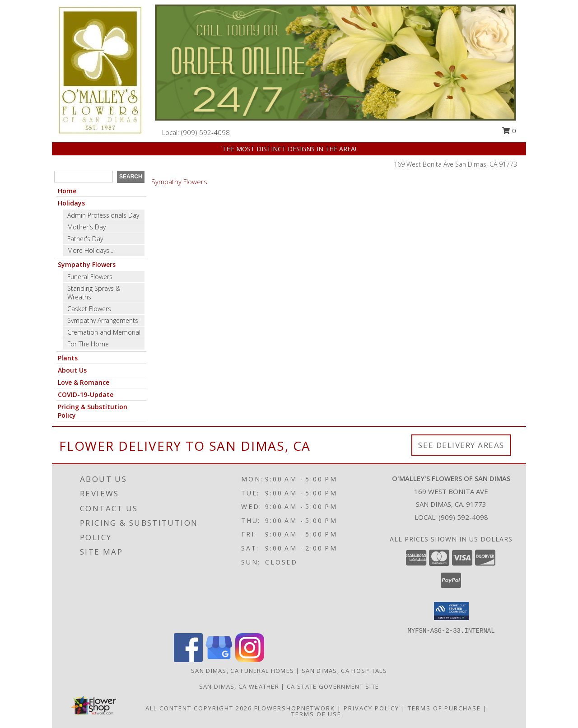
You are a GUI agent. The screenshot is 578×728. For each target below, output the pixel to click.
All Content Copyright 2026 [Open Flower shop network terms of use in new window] (199, 708)
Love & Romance (84, 382)
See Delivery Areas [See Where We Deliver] (461, 445)
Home (67, 191)
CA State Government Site (333, 686)
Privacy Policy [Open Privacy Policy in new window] (371, 708)
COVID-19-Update (86, 394)
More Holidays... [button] (90, 250)
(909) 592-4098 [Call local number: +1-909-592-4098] (205, 132)
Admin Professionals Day (103, 215)
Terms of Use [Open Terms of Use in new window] (316, 714)
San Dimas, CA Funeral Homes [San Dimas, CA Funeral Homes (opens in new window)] (242, 671)
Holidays (71, 203)
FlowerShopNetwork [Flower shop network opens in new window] (295, 708)
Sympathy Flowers (87, 264)
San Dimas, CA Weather (239, 686)
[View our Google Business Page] (219, 660)
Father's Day (85, 239)
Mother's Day (86, 227)
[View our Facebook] (188, 660)
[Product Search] (84, 177)
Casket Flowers (89, 309)
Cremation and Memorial (104, 332)
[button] (451, 611)
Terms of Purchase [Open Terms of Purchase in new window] (444, 708)
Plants (68, 358)
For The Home (88, 344)
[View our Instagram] (250, 660)
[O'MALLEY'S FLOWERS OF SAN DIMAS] (100, 70)
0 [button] (509, 131)
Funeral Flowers (90, 277)
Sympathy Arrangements (103, 320)
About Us (72, 370)
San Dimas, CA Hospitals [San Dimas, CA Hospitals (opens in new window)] (344, 671)
